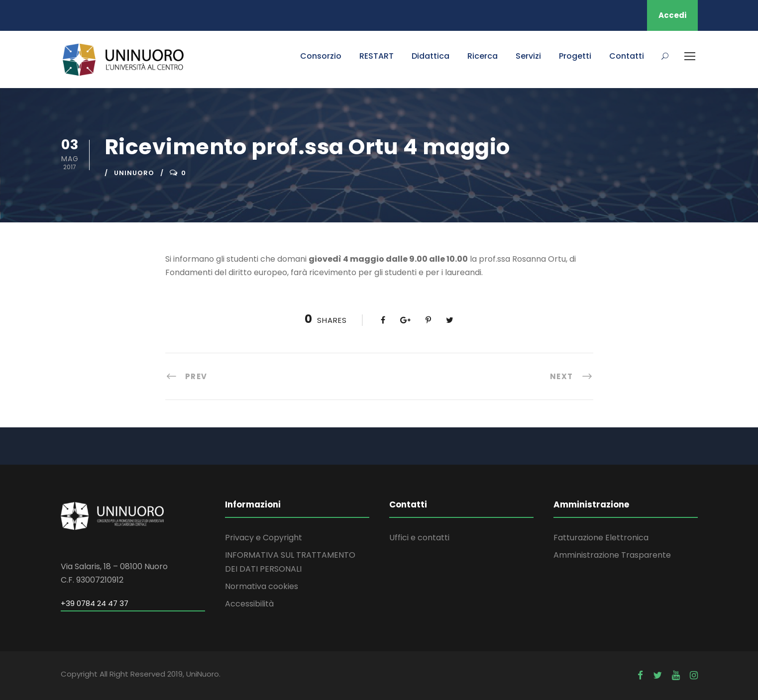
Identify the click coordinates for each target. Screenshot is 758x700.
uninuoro (134, 173)
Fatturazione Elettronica (601, 538)
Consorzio (321, 56)
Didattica (431, 56)
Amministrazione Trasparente (612, 555)
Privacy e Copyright (264, 538)
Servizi (528, 56)
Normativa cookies (262, 586)
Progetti (575, 56)
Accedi (672, 15)
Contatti (627, 56)
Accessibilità (249, 604)
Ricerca (483, 56)
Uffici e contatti (419, 538)
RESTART (377, 56)
